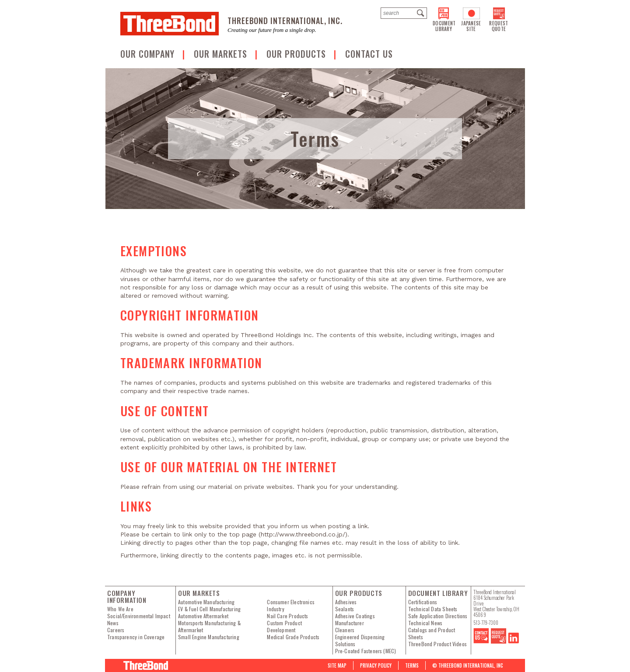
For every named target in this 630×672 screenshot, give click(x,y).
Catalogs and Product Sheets (432, 634)
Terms (412, 665)
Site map (337, 665)
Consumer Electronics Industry (291, 606)
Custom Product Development (284, 627)
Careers (116, 630)
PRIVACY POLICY (376, 665)
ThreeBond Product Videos (437, 644)
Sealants (345, 609)
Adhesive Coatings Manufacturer (355, 620)
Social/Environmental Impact (139, 616)
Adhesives (346, 602)
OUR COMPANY (149, 54)
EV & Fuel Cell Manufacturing (209, 609)
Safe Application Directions (438, 616)
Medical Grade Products (293, 637)
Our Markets (222, 54)
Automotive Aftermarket (203, 616)
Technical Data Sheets (433, 609)
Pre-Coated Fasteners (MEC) (366, 651)
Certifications (423, 602)
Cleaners (345, 630)
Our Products (297, 54)
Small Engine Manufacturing (209, 637)
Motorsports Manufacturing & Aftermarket (209, 627)
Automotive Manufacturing (206, 602)
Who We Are (120, 609)
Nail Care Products (287, 616)
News (113, 623)
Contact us (369, 54)
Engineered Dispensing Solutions (360, 641)
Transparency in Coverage (136, 637)
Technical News (425, 623)
